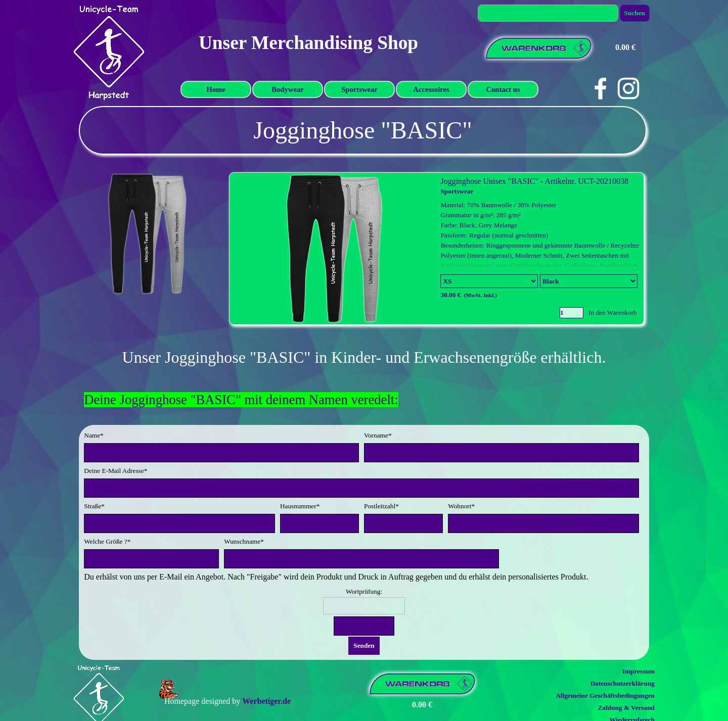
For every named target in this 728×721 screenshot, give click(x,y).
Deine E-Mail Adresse (116, 471)
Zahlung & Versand (626, 708)
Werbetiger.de (266, 701)
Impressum (639, 671)
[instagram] (628, 88)
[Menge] (572, 313)
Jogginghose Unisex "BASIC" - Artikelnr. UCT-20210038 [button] (534, 181)
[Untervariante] (589, 281)
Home (216, 89)
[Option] (489, 281)
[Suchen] (548, 13)
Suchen (635, 13)
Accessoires (431, 89)
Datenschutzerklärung (623, 683)
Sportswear (359, 89)
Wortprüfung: (364, 591)
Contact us (503, 89)
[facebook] (601, 88)
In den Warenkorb (613, 313)
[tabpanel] (363, 130)
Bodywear (288, 89)
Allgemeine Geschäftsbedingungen (605, 695)
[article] (437, 249)
